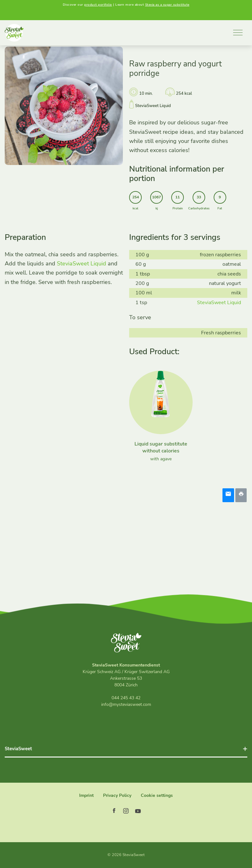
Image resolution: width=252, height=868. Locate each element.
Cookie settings (157, 795)
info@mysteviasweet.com (126, 704)
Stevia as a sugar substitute (167, 5)
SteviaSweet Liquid (82, 265)
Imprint (86, 795)
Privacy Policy (117, 795)
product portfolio (98, 5)
